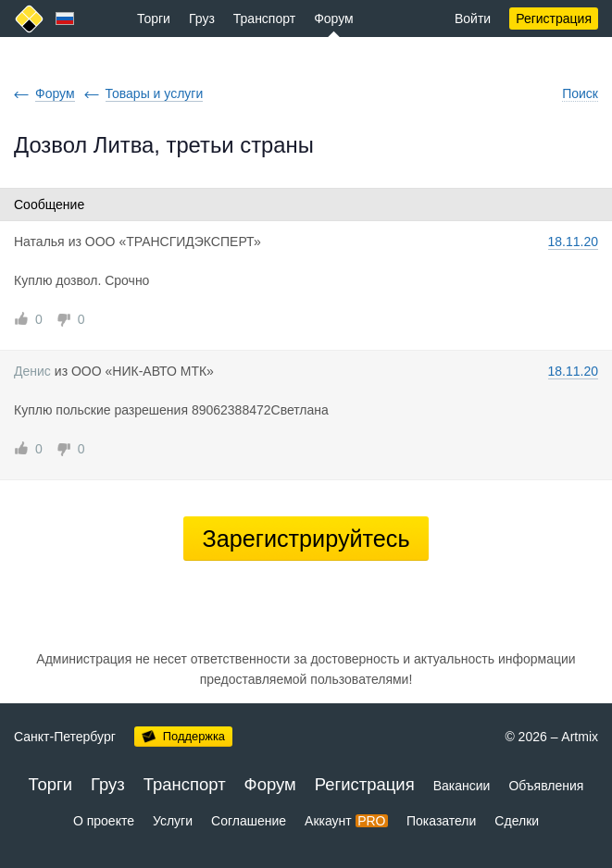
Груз (202, 19)
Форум (334, 19)
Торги (154, 19)
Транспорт (264, 19)
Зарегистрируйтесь (306, 539)
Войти (473, 19)
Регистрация (554, 19)
